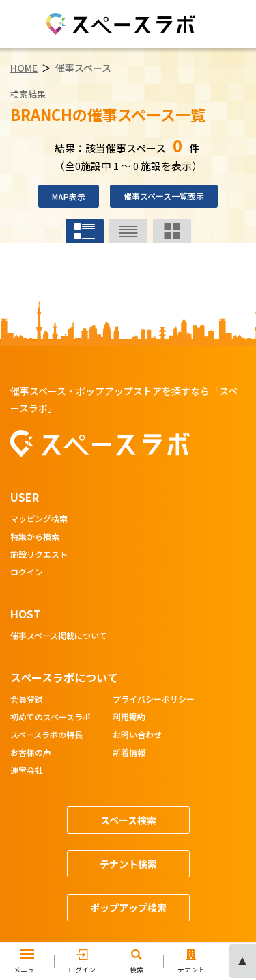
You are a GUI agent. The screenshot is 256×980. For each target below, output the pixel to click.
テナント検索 (128, 864)
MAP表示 (69, 196)
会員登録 (27, 700)
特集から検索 (35, 537)
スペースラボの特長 (46, 735)
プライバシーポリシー (154, 700)
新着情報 (129, 753)
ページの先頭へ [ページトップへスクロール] (242, 961)
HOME (24, 68)
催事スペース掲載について (59, 636)
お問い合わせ (137, 735)
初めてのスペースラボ (51, 718)
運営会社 (27, 771)
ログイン (27, 573)
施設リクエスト (39, 555)
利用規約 (129, 718)
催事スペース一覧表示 (164, 196)
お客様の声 (31, 753)
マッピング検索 (39, 519)
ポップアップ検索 (128, 908)
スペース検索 (128, 820)
